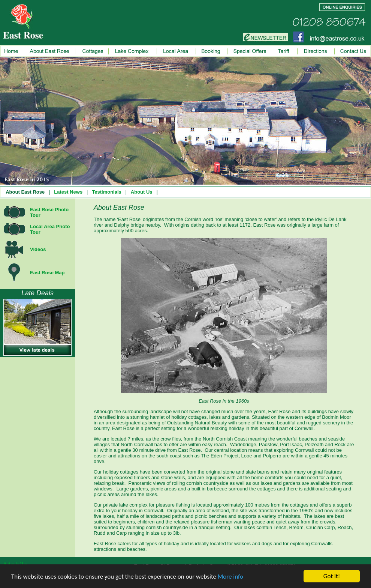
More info (230, 577)
